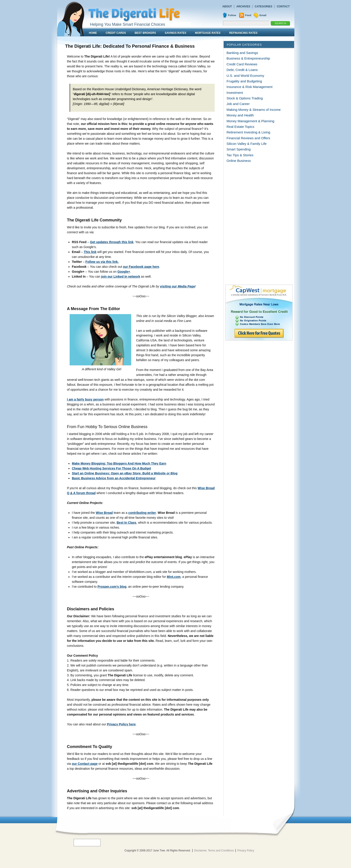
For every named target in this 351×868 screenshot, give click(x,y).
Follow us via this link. (102, 262)
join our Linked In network (121, 276)
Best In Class (126, 523)
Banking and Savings (242, 53)
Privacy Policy (246, 851)
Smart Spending (239, 149)
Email (263, 15)
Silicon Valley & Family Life (247, 144)
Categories (263, 6)
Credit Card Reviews (242, 64)
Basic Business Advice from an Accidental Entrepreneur (114, 478)
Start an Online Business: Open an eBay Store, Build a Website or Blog (125, 473)
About (227, 6)
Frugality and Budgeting (244, 81)
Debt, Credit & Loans (242, 70)
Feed (248, 15)
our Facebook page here (141, 267)
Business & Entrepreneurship (248, 58)
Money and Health (240, 115)
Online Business (239, 161)
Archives (243, 6)
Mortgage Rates (208, 33)
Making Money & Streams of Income (254, 110)
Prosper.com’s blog (112, 587)
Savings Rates (175, 33)
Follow (232, 15)
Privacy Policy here (121, 724)
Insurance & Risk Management (249, 87)
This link (90, 252)
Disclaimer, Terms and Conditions (214, 851)
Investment (235, 93)
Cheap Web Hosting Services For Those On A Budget (111, 468)
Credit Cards (116, 33)
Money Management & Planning (250, 121)
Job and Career (238, 104)
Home (93, 33)
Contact (283, 6)
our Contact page (85, 764)
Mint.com (174, 577)
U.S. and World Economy (245, 76)
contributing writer (142, 513)
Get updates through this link (112, 242)
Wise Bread (104, 513)
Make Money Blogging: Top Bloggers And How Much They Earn (119, 463)
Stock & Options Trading (245, 98)
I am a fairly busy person (85, 399)
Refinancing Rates (243, 33)
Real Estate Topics (240, 127)
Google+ (124, 272)
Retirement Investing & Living (248, 132)
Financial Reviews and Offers (248, 138)
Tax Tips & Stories (240, 155)
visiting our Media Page (178, 286)
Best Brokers (145, 33)
